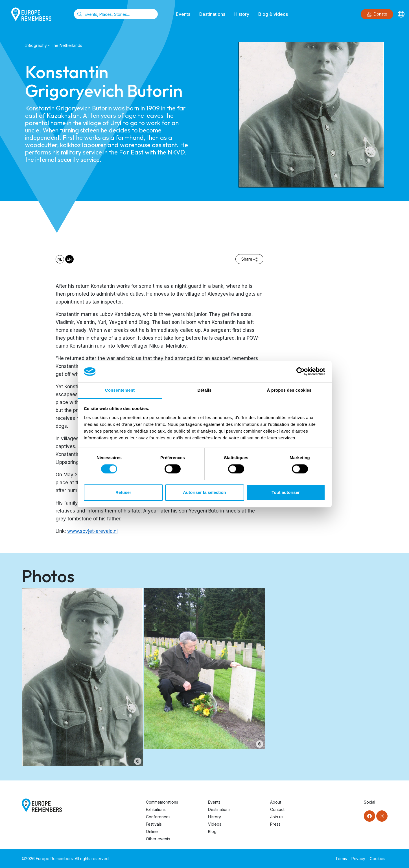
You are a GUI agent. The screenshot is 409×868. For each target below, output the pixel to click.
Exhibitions (156, 809)
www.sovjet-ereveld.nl (92, 531)
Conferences (158, 817)
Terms (341, 859)
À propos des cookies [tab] (289, 390)
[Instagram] (382, 816)
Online (152, 831)
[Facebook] (369, 816)
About (276, 802)
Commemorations (162, 802)
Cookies (378, 859)
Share (249, 259)
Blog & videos (273, 14)
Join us (277, 817)
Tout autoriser (286, 492)
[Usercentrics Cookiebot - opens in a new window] (300, 372)
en (69, 259)
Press (275, 824)
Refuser (123, 492)
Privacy (358, 859)
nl (60, 259)
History (242, 14)
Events (183, 14)
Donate (377, 14)
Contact (277, 809)
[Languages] (401, 14)
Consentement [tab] (120, 390)
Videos (215, 824)
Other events (158, 839)
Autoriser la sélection (204, 492)
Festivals (154, 824)
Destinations (212, 14)
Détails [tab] (205, 390)
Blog (212, 831)
